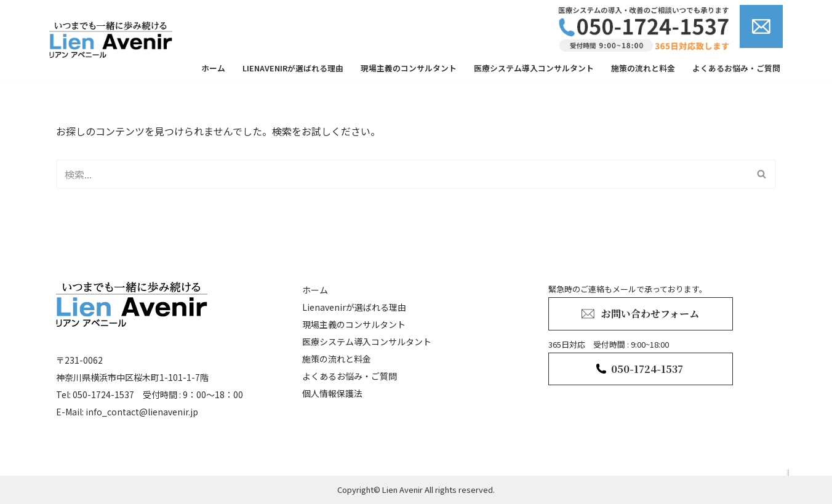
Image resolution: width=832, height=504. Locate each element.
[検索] (402, 174)
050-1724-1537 (647, 369)
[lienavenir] (114, 39)
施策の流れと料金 (643, 68)
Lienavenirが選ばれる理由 (293, 68)
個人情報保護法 (332, 393)
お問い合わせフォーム (650, 314)
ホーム (213, 68)
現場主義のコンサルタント (409, 68)
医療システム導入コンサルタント (534, 68)
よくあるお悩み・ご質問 (736, 68)
